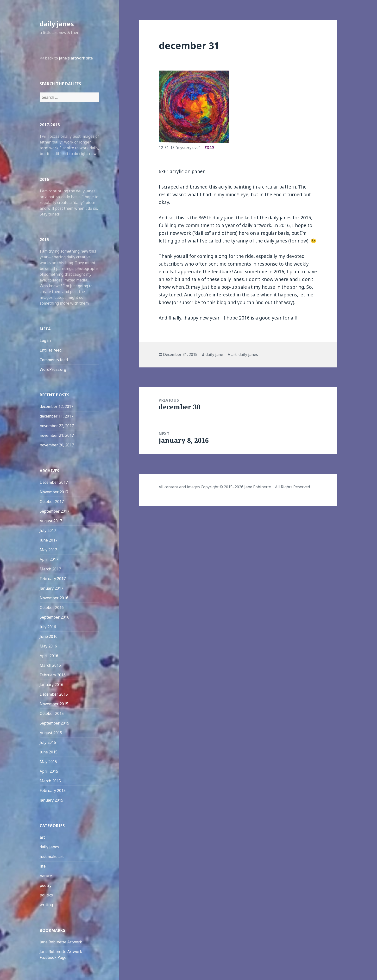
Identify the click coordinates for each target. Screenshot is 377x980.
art (42, 837)
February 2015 (53, 791)
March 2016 (50, 665)
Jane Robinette (258, 487)
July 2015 (48, 742)
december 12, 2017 (57, 406)
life (43, 866)
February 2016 (53, 675)
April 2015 (49, 771)
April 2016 (49, 656)
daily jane (214, 354)
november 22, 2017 (57, 426)
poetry (46, 885)
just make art (52, 856)
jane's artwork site (76, 58)
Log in (45, 340)
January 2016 (51, 685)
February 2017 (53, 579)
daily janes (57, 24)
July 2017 (48, 530)
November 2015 (54, 704)
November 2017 (54, 492)
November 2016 (54, 598)
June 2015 (49, 752)
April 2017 (49, 559)
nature (46, 876)
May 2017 (48, 550)
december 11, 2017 (57, 416)
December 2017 (54, 482)
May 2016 (48, 646)
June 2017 (49, 540)
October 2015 (52, 713)
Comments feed (54, 360)
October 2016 (52, 608)
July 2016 (48, 627)
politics (46, 895)
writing (46, 905)
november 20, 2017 (57, 445)
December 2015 (54, 694)
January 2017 (51, 588)
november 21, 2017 (57, 435)
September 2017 (54, 511)
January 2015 (51, 800)
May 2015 (48, 762)
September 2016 (54, 617)
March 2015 (50, 781)
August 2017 (51, 521)
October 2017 (52, 502)
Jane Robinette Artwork (61, 942)
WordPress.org (53, 369)
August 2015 (51, 733)
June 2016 (49, 636)
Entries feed (51, 350)
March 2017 (50, 569)
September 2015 (54, 723)
